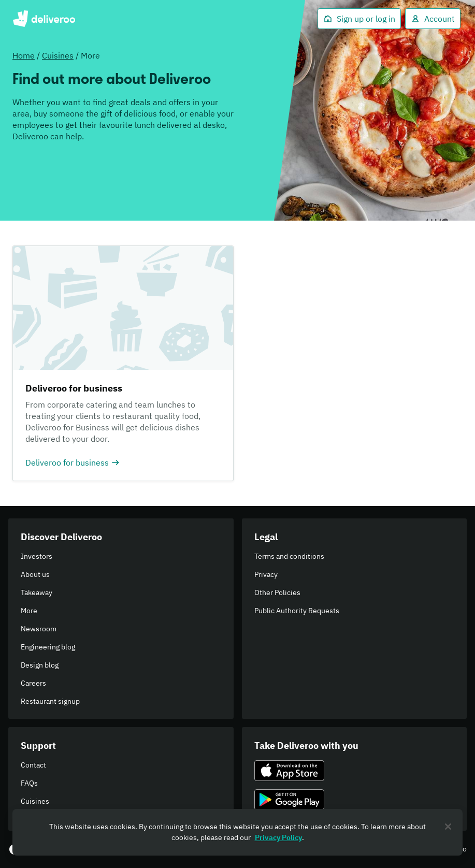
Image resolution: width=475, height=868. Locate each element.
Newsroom (39, 629)
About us (35, 574)
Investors (37, 556)
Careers (33, 683)
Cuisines (58, 55)
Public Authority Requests (297, 611)
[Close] (448, 827)
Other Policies (277, 592)
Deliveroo (44, 19)
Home (24, 55)
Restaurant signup (50, 701)
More (29, 611)
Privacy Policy (278, 837)
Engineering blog (48, 647)
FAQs (29, 783)
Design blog (40, 665)
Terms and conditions (289, 556)
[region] (237, 832)
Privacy (266, 574)
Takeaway (37, 592)
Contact (33, 765)
